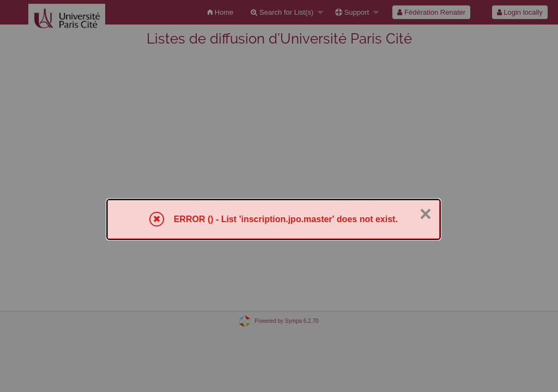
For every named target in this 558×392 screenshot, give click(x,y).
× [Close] (426, 214)
